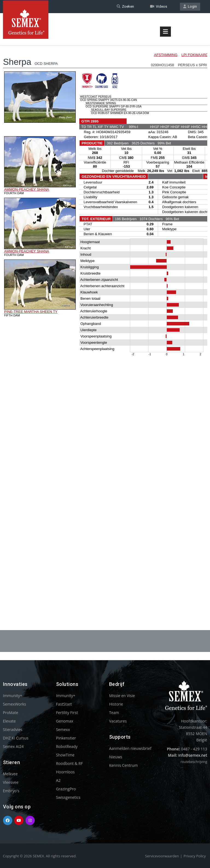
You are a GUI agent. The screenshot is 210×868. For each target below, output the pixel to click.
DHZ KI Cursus (16, 738)
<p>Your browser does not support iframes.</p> (105, 322)
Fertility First (67, 713)
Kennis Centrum (123, 765)
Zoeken (125, 6)
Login (190, 6)
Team (114, 713)
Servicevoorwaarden (162, 856)
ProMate (11, 713)
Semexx (63, 729)
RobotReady (67, 746)
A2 (58, 780)
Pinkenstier (66, 738)
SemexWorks (15, 704)
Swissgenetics (68, 797)
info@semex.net (193, 755)
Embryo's (11, 791)
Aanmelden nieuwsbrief (130, 748)
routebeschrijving (194, 762)
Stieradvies (13, 729)
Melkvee (10, 774)
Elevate (9, 721)
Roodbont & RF (69, 763)
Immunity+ (13, 696)
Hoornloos (65, 772)
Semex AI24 (13, 746)
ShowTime (65, 755)
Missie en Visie (122, 696)
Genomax (65, 721)
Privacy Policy (195, 856)
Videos (159, 6)
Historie (116, 704)
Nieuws (116, 757)
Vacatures (118, 721)
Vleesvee (11, 782)
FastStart (64, 704)
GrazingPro (66, 789)
